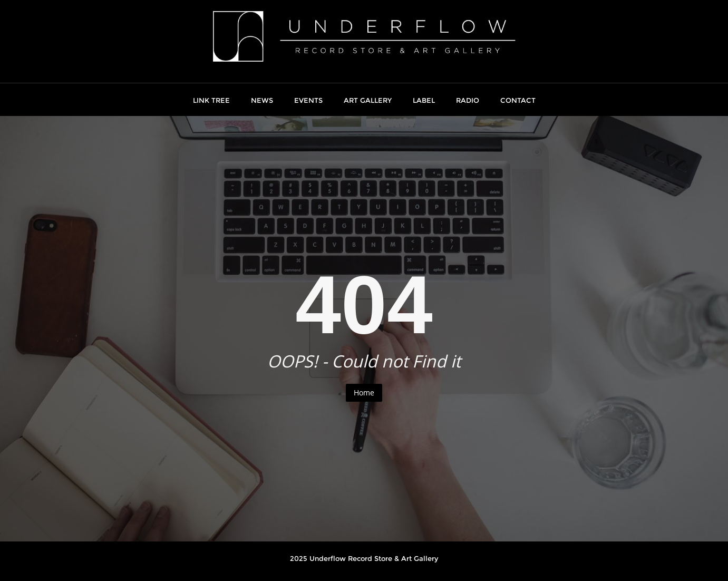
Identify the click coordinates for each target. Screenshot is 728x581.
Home (364, 393)
